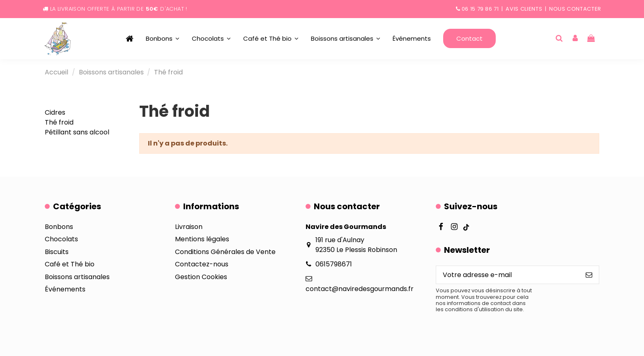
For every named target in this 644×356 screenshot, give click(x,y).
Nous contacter (575, 9)
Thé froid (59, 122)
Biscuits (57, 252)
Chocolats (61, 239)
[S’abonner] (589, 275)
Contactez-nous (202, 264)
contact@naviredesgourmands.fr (360, 289)
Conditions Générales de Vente (225, 252)
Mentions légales (202, 239)
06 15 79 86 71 (480, 9)
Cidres (55, 112)
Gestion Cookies (201, 277)
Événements (65, 289)
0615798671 (334, 264)
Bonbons (59, 227)
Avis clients (524, 9)
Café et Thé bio (70, 264)
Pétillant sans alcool (77, 132)
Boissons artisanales (77, 277)
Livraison (189, 227)
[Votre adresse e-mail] (508, 275)
